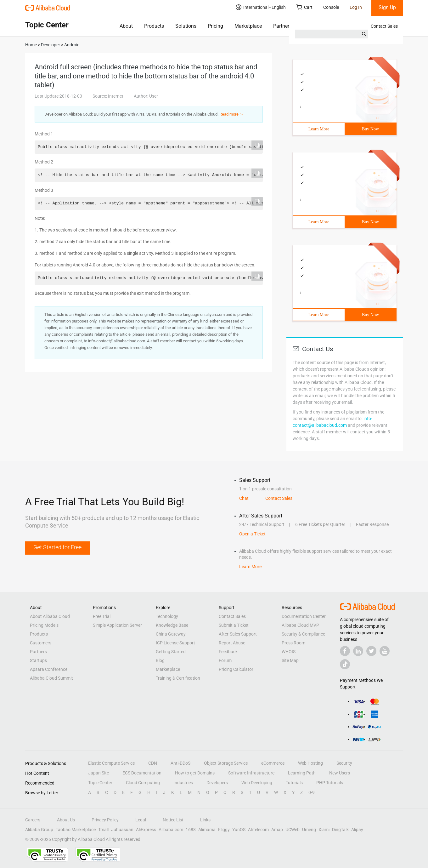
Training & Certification (178, 678)
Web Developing (257, 783)
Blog (160, 660)
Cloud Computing (143, 783)
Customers (41, 643)
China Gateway (171, 634)
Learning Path (302, 773)
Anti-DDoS (180, 763)
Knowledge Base (172, 625)
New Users (340, 773)
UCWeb (293, 830)
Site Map (290, 660)
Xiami (324, 830)
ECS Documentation (142, 773)
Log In (356, 7)
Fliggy (224, 830)
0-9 (312, 792)
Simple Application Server (117, 625)
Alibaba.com (171, 830)
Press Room (293, 643)
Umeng (309, 830)
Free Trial (102, 616)
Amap (277, 830)
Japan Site (99, 773)
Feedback (228, 652)
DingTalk (340, 830)
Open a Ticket (252, 534)
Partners (282, 26)
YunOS (239, 830)
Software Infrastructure (251, 773)
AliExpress (146, 830)
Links (205, 820)
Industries (183, 783)
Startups (38, 660)
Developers (217, 783)
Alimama (207, 830)
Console (331, 7)
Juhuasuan (122, 830)
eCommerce (273, 763)
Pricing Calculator (236, 669)
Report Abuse (232, 643)
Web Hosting (310, 763)
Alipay (357, 830)
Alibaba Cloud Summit (51, 678)
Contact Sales (384, 26)
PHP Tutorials (330, 783)
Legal (141, 820)
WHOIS (289, 652)
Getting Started (171, 652)
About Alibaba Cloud (50, 616)
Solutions (186, 26)
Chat (244, 498)
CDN (153, 763)
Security (344, 763)
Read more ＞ (231, 114)
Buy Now (370, 129)
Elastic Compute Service (111, 763)
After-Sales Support (238, 634)
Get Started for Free (57, 547)
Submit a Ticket (234, 625)
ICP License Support (175, 643)
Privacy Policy (105, 820)
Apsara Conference (49, 669)
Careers (33, 820)
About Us (66, 820)
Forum (225, 660)
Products (154, 26)
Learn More (319, 129)
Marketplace (248, 26)
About (126, 26)
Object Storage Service (226, 763)
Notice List (173, 820)
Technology (167, 616)
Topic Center (100, 783)
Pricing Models (44, 625)
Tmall (103, 830)
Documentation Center (304, 616)
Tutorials (294, 783)
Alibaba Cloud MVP (300, 625)
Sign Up (387, 7)
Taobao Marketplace (76, 830)
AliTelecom (258, 830)
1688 (191, 830)
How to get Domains (195, 773)
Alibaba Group (39, 830)
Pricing (215, 26)
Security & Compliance (303, 634)
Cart (304, 7)
